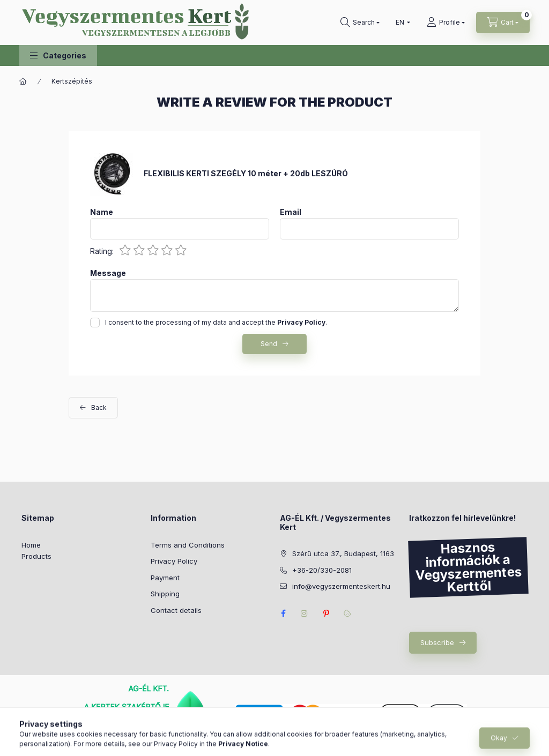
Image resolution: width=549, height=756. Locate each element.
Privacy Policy (174, 561)
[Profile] (446, 23)
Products (36, 556)
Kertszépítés (72, 81)
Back (99, 407)
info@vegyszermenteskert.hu (341, 586)
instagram (305, 635)
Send (269, 344)
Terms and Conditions (188, 545)
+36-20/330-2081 (322, 570)
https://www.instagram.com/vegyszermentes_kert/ (305, 613)
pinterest (326, 613)
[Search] (360, 23)
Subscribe (437, 642)
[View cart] (503, 23)
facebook (283, 613)
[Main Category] (23, 81)
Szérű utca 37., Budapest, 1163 (343, 553)
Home (31, 545)
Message (108, 273)
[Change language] (400, 23)
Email (291, 212)
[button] (58, 55)
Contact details (176, 610)
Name (102, 212)
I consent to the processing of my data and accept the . (216, 322)
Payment (165, 578)
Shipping (165, 594)
